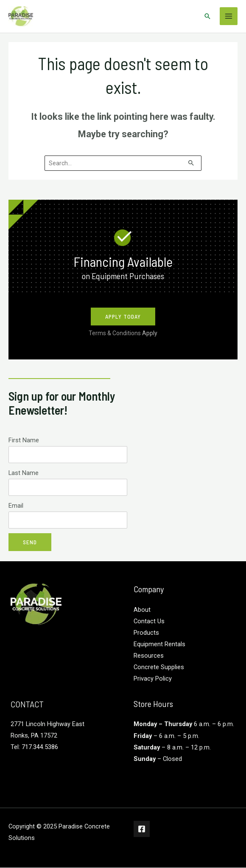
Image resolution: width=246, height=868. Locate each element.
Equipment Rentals (159, 645)
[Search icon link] (207, 17)
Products (146, 633)
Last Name (24, 473)
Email (16, 506)
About (142, 610)
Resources (149, 656)
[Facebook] (142, 829)
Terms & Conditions (123, 334)
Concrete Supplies (159, 667)
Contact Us (149, 622)
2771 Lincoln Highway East (48, 724)
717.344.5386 (40, 747)
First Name (24, 441)
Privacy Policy (153, 679)
